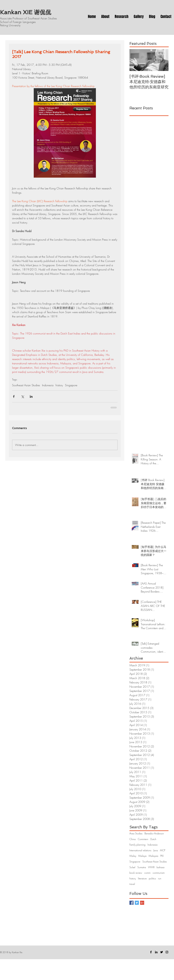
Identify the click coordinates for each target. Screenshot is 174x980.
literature (142, 878)
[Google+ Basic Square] (142, 903)
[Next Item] (163, 60)
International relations (140, 850)
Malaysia (153, 856)
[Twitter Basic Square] (137, 903)
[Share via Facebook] (14, 396)
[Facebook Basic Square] (131, 903)
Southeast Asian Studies (26, 385)
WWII (151, 867)
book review (136, 873)
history (59, 385)
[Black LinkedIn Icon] (156, 952)
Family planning (137, 845)
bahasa (161, 867)
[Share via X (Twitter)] (22, 396)
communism (159, 873)
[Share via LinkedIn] (31, 396)
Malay (133, 856)
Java (156, 850)
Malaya (142, 856)
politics (152, 878)
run (160, 878)
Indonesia (48, 385)
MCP (163, 850)
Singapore (71, 385)
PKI (162, 856)
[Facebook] (151, 952)
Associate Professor (12, 18)
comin (147, 873)
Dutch (153, 839)
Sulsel (132, 867)
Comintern (143, 839)
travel (132, 884)
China (133, 839)
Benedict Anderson (154, 833)
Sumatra (142, 867)
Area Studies (136, 833)
